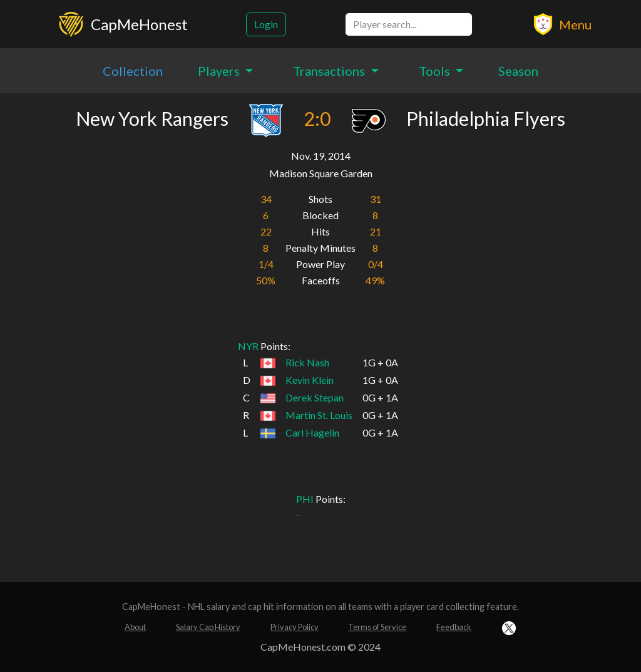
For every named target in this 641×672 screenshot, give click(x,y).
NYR (248, 346)
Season (518, 71)
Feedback (454, 627)
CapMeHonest (139, 24)
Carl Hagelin (312, 432)
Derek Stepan (315, 397)
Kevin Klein (310, 380)
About (135, 627)
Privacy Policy (295, 627)
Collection (133, 71)
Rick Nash (307, 362)
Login (266, 24)
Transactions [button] (330, 71)
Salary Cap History (208, 627)
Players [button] (220, 71)
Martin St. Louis (319, 415)
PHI (305, 499)
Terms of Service (377, 627)
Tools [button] (436, 71)
